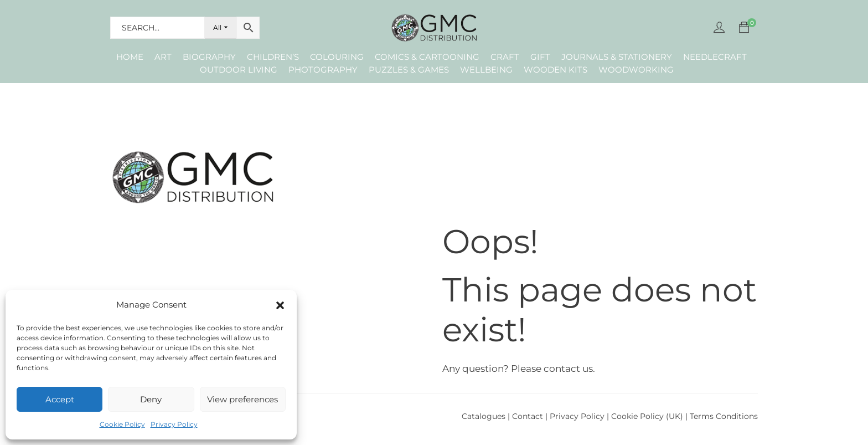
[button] (280, 305)
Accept (60, 399)
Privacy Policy (174, 424)
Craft (505, 57)
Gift (540, 57)
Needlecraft (715, 57)
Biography (209, 57)
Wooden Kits (556, 70)
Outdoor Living (239, 70)
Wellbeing (486, 70)
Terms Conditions (724, 416)
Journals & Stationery (617, 57)
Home (130, 57)
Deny (151, 399)
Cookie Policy (122, 424)
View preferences (242, 399)
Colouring (337, 57)
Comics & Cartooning (427, 57)
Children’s (273, 57)
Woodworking (636, 70)
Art (163, 57)
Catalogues (484, 416)
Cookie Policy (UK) (647, 416)
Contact (529, 416)
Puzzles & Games (409, 70)
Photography (323, 70)
